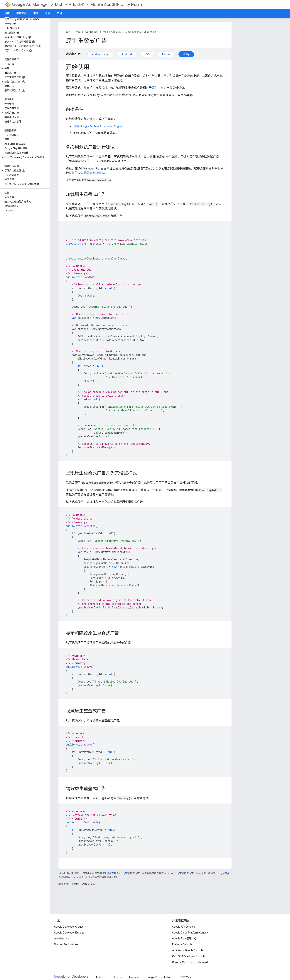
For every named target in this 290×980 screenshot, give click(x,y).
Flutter (166, 54)
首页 (68, 32)
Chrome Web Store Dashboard (190, 962)
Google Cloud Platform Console (190, 933)
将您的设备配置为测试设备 (87, 173)
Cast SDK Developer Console (189, 956)
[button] (24, 68)
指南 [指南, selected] (7, 13)
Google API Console (184, 927)
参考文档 (21, 13)
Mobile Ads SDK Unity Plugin (116, 5)
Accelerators (62, 939)
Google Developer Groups (69, 927)
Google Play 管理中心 (184, 939)
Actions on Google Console (188, 950)
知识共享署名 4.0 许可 (116, 873)
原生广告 (158, 88)
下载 (36, 13)
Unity (186, 54)
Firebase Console (182, 944)
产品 (78, 32)
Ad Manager (30, 5)
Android (100, 54)
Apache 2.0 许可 (173, 873)
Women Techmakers (66, 944)
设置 (97, 126)
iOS (147, 54)
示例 (48, 13)
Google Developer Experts (69, 933)
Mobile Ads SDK (70, 5)
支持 (60, 13)
